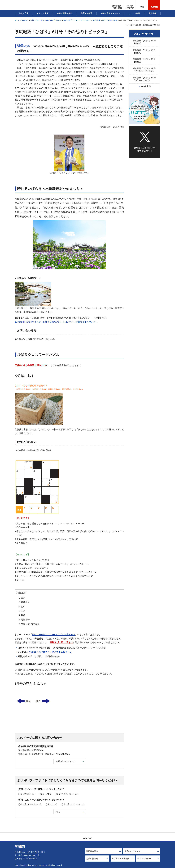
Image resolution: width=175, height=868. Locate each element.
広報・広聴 (35, 20)
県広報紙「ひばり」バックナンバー (77, 20)
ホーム (17, 20)
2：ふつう (46, 794)
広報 (43, 20)
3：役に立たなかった (68, 794)
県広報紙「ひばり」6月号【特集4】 (144, 51)
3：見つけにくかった (74, 804)
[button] (130, 5)
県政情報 (25, 20)
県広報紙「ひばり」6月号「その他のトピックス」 (144, 70)
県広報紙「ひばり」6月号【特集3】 (144, 42)
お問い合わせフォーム (66, 761)
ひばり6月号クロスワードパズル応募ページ (53, 635)
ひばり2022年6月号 (110, 20)
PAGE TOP (87, 838)
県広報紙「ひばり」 (54, 20)
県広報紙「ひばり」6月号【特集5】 (144, 61)
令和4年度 (96, 20)
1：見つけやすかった (31, 804)
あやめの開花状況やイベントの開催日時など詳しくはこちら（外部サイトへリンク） (56, 322)
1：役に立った (28, 794)
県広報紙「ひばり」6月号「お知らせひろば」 (144, 79)
